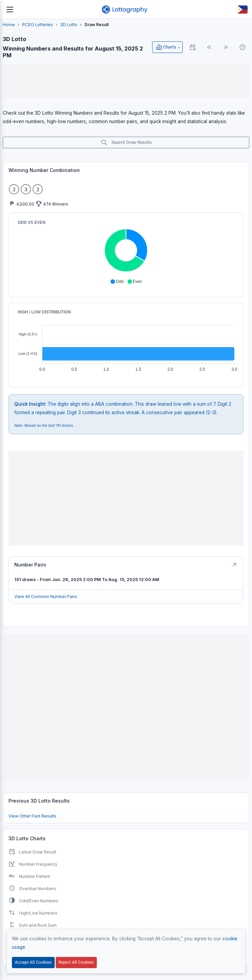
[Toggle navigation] (10, 9)
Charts (166, 47)
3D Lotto (69, 25)
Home (9, 25)
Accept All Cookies (33, 962)
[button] (117, 282)
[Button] (242, 9)
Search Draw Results (126, 142)
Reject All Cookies (76, 962)
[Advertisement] (126, 81)
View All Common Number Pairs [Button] (46, 597)
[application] (126, 252)
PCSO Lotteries (38, 25)
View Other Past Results (32, 816)
